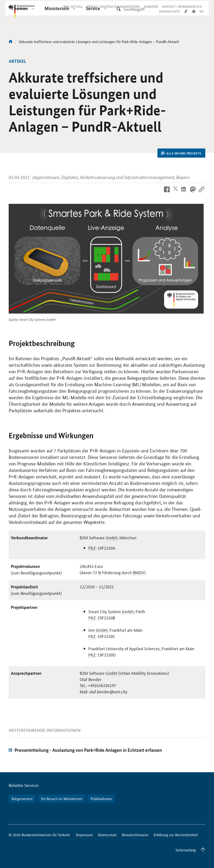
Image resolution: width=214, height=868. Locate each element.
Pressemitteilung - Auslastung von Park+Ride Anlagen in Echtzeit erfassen (88, 750)
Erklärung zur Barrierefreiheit (176, 835)
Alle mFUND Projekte (181, 153)
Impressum (84, 835)
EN (201, 15)
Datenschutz (107, 835)
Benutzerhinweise (135, 835)
